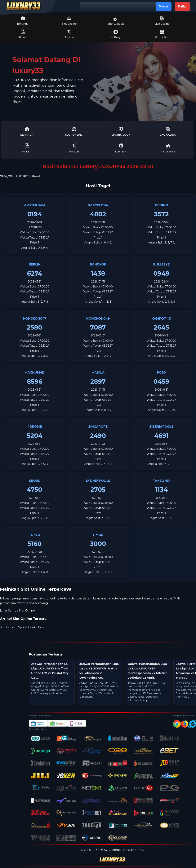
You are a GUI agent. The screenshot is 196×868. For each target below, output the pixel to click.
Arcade (69, 34)
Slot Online (69, 21)
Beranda (23, 21)
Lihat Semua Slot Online (17, 610)
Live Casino (162, 21)
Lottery (116, 34)
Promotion (162, 34)
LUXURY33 (35, 227)
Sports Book (116, 21)
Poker (23, 34)
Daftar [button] (182, 6)
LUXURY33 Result (29, 176)
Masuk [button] (164, 6)
